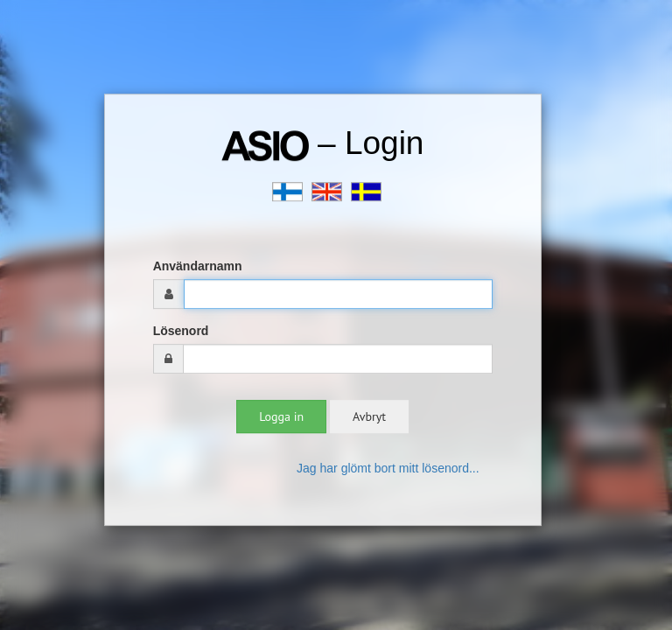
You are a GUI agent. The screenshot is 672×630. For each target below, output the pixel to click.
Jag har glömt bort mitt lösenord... (388, 468)
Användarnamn (198, 266)
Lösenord (181, 331)
